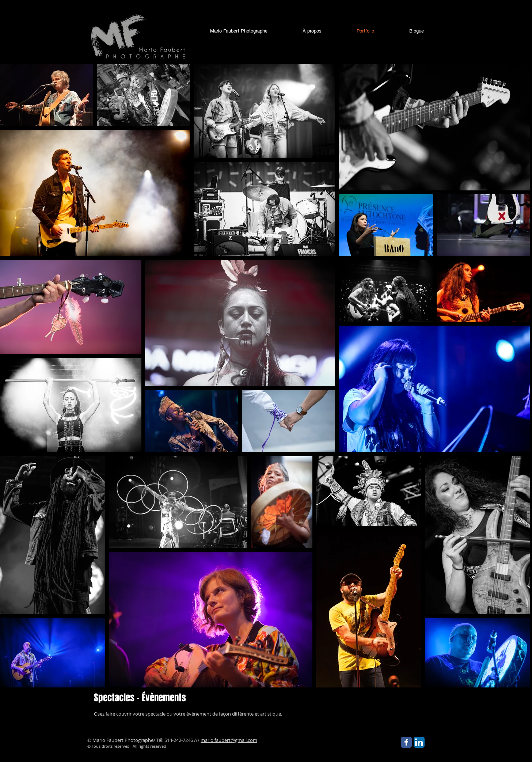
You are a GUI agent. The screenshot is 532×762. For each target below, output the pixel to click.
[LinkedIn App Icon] (419, 742)
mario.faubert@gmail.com (229, 740)
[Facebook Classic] (406, 742)
